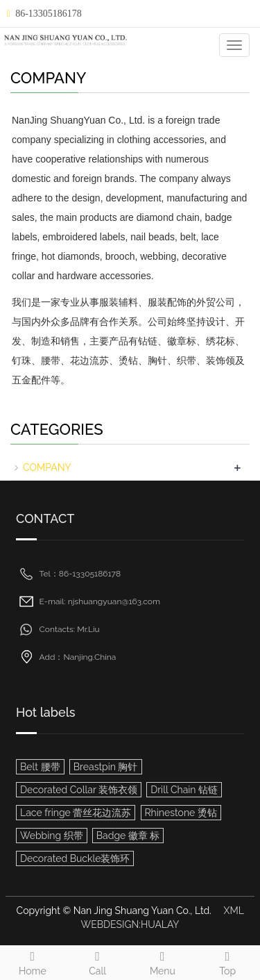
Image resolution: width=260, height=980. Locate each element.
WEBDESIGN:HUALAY (130, 924)
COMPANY (47, 467)
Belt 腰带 (40, 767)
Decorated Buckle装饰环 (75, 858)
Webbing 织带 (52, 836)
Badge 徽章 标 (128, 836)
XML (234, 911)
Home (33, 961)
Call (98, 961)
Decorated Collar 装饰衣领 (79, 790)
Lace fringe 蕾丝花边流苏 (76, 813)
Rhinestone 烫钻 (181, 813)
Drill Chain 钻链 (184, 790)
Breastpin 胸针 (106, 767)
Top (227, 961)
